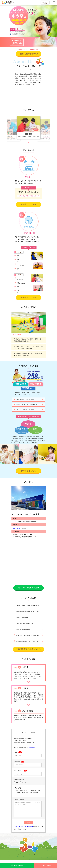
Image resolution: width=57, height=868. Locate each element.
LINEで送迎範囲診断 (28, 588)
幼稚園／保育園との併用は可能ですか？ (28, 606)
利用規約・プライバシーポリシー (23, 829)
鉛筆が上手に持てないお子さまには (27, 404)
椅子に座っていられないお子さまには (27, 399)
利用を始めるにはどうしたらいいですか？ (29, 641)
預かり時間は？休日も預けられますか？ (28, 612)
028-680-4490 (17, 528)
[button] (27, 142)
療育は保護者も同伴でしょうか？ (26, 629)
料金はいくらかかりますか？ (25, 623)
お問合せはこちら (29, 204)
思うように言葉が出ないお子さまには (27, 409)
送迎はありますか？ (22, 618)
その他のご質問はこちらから (28, 649)
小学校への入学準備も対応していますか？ (29, 635)
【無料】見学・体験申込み (28, 54)
